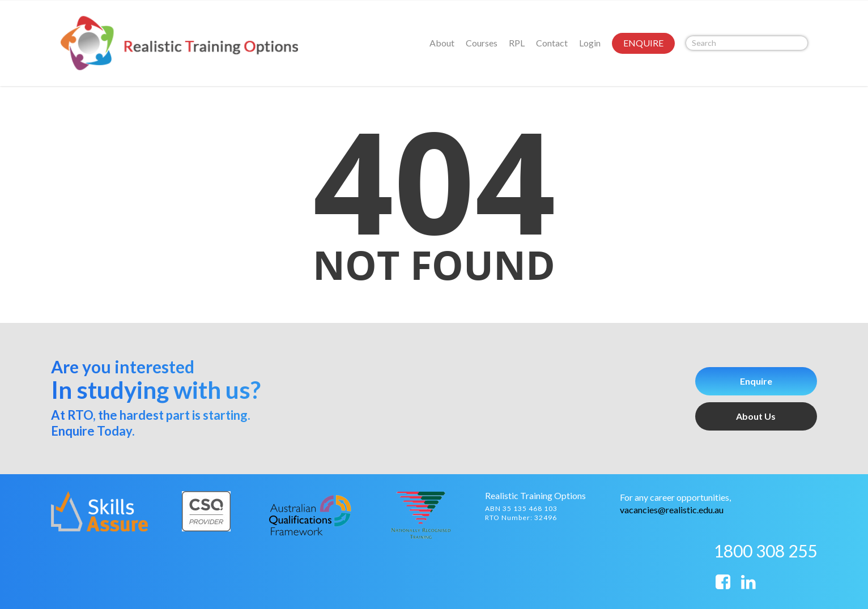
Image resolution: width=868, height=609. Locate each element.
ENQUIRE (643, 43)
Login (590, 43)
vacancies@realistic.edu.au (672, 510)
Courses (482, 43)
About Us (756, 416)
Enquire (756, 381)
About (442, 43)
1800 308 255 (765, 551)
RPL (517, 43)
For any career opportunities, (675, 497)
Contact (552, 43)
